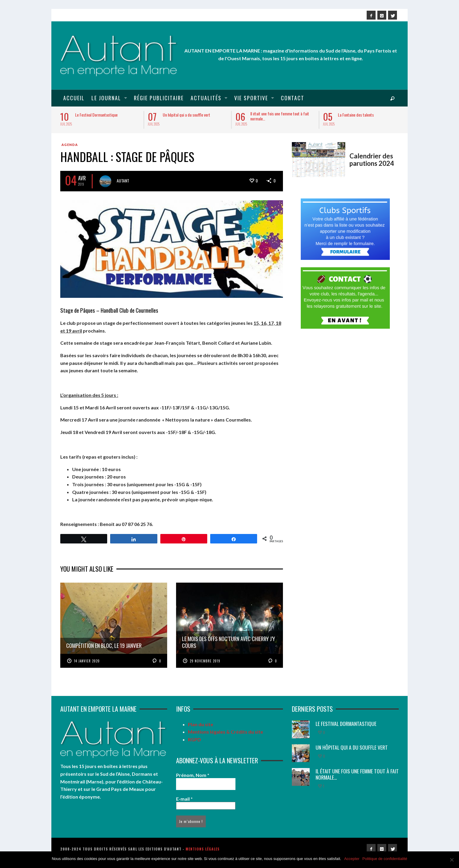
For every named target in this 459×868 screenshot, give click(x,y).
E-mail (184, 799)
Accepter (352, 859)
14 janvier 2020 (87, 661)
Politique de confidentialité (385, 859)
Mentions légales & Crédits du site (225, 732)
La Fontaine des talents (356, 115)
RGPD (194, 739)
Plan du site (201, 724)
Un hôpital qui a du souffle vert (186, 115)
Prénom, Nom (193, 775)
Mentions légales (203, 849)
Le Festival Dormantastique (96, 115)
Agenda (70, 145)
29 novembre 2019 (205, 661)
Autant (123, 181)
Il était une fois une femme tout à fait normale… (280, 116)
